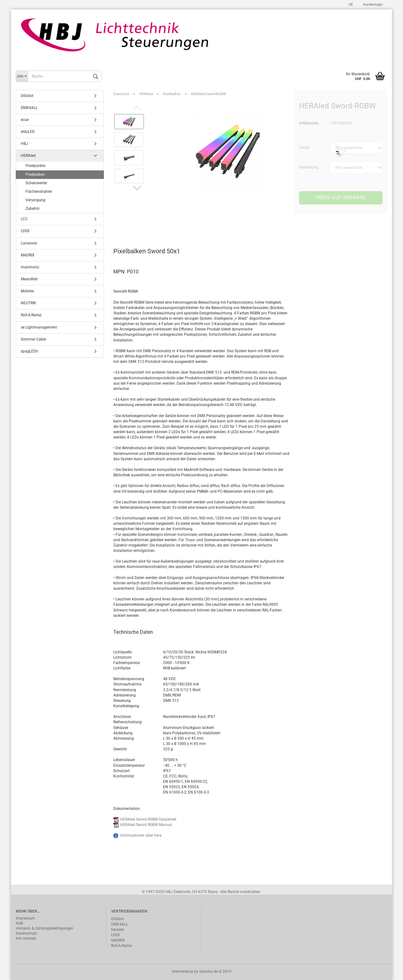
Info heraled (26, 938)
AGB (19, 923)
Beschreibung (137, 223)
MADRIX (28, 255)
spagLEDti (29, 351)
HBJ (24, 144)
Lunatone (29, 243)
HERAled (28, 156)
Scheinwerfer (36, 183)
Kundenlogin (372, 5)
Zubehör (33, 209)
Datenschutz (26, 933)
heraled (117, 930)
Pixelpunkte (35, 166)
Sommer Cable (33, 339)
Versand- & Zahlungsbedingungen (45, 928)
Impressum (25, 918)
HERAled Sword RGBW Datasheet (148, 819)
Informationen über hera (141, 835)
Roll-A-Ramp (31, 315)
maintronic (30, 267)
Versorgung (35, 200)
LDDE (25, 231)
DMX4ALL (29, 108)
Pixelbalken (35, 175)
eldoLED (28, 132)
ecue (25, 120)
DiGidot (27, 96)
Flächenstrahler (39, 192)
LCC (24, 219)
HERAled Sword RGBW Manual (146, 825)
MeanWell (29, 279)
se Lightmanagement (39, 327)
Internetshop (183, 971)
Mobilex (27, 291)
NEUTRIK (28, 303)
